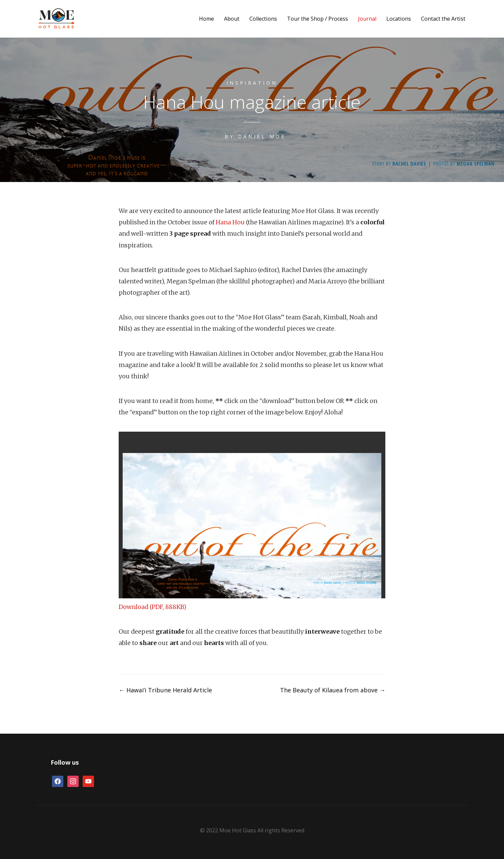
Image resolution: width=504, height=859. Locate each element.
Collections (263, 19)
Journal (367, 19)
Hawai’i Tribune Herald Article (165, 690)
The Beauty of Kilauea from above (333, 690)
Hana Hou (230, 222)
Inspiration (252, 83)
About (232, 19)
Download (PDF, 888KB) (153, 607)
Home (206, 19)
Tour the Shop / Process (317, 19)
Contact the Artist (443, 19)
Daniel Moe (262, 136)
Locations (399, 19)
